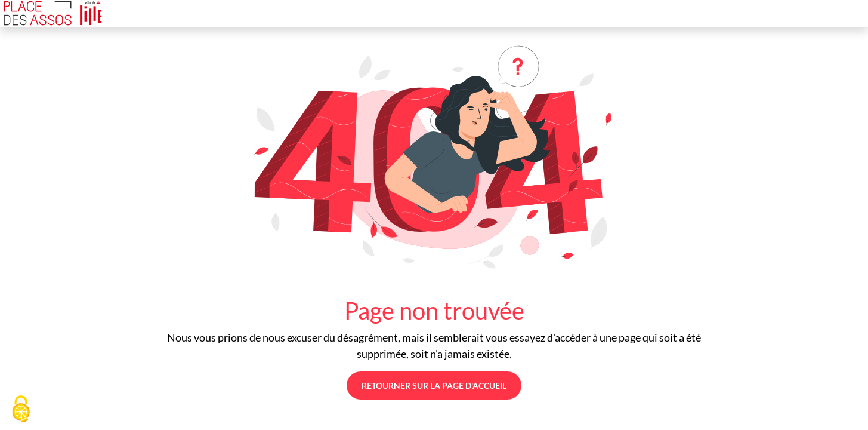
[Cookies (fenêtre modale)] (21, 410)
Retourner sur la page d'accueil (434, 386)
